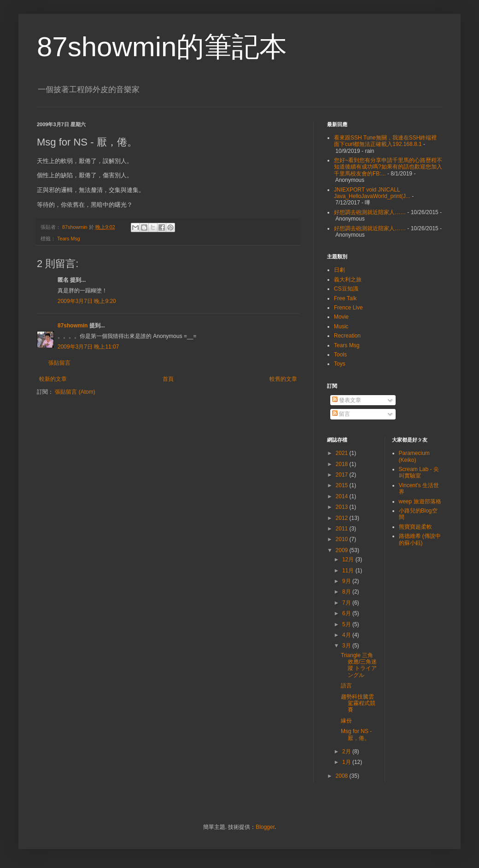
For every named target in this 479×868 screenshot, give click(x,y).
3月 (347, 646)
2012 (343, 518)
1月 (347, 762)
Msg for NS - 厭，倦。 (356, 734)
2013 (343, 507)
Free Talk (345, 298)
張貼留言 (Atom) (75, 392)
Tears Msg (69, 239)
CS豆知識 (346, 289)
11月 (349, 571)
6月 (347, 613)
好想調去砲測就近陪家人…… (370, 212)
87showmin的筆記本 (162, 47)
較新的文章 (53, 379)
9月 (347, 581)
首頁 (168, 379)
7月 (347, 603)
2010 (343, 539)
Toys (340, 364)
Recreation (347, 336)
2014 (343, 496)
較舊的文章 (283, 379)
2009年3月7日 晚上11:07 (88, 347)
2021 (343, 453)
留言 (341, 414)
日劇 (339, 270)
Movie (341, 317)
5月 (347, 624)
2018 (343, 464)
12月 (349, 559)
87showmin (73, 326)
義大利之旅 (348, 280)
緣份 (346, 721)
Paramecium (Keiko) (414, 456)
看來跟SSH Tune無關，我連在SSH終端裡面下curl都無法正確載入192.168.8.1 (385, 141)
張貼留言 (59, 363)
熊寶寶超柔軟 (415, 527)
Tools (340, 355)
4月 (347, 635)
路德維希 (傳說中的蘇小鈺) (420, 539)
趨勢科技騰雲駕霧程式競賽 (358, 703)
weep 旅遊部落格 (420, 501)
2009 (343, 550)
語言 (346, 686)
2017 (343, 475)
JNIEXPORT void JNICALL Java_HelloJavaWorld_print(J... (372, 193)
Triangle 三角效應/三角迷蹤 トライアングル (359, 665)
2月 (347, 751)
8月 (347, 592)
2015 (343, 485)
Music (341, 326)
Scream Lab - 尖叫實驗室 (419, 472)
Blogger (265, 827)
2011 (343, 529)
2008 (343, 776)
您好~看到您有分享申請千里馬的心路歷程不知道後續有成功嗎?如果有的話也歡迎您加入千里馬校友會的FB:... (388, 167)
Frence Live (348, 308)
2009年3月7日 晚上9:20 (87, 301)
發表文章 (347, 400)
